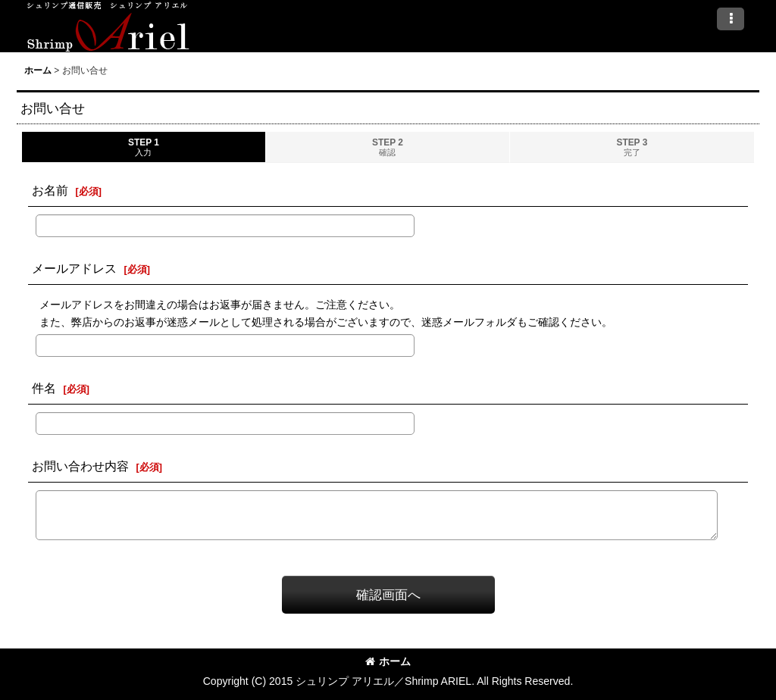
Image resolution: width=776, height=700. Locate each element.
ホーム (388, 661)
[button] (731, 19)
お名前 (50, 190)
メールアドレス (74, 268)
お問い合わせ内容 (80, 466)
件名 (44, 388)
